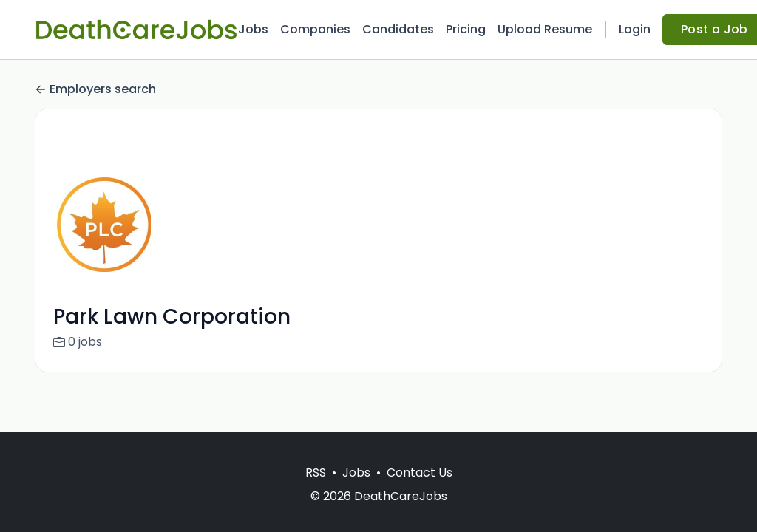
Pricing (466, 29)
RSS (316, 473)
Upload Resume (545, 29)
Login (635, 29)
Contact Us (420, 473)
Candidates (398, 29)
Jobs (253, 29)
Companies (315, 29)
